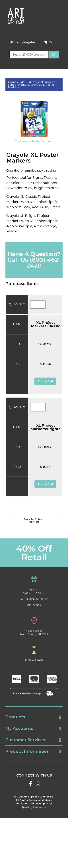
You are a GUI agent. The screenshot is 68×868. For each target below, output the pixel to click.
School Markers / (19, 85)
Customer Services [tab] (33, 740)
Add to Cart (45, 381)
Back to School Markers (34, 521)
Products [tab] (33, 717)
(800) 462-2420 (44, 263)
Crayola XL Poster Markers (31, 86)
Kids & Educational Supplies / (38, 82)
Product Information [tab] (33, 751)
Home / (13, 82)
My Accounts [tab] (33, 728)
